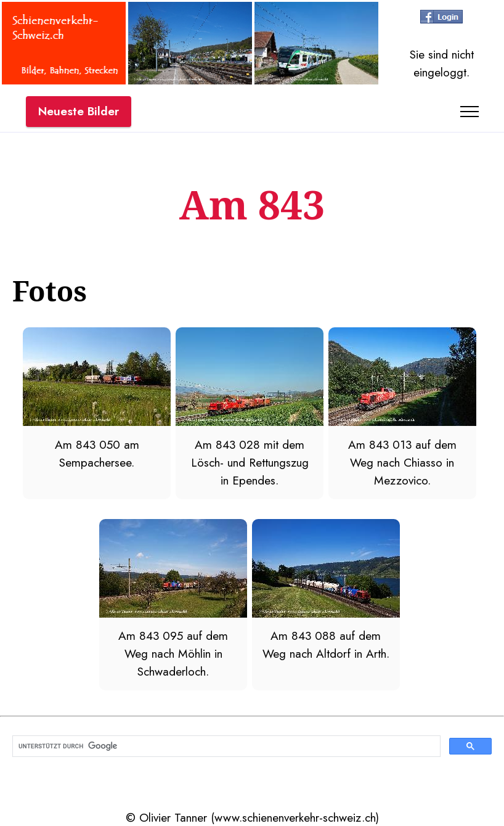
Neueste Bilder (79, 111)
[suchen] (225, 746)
